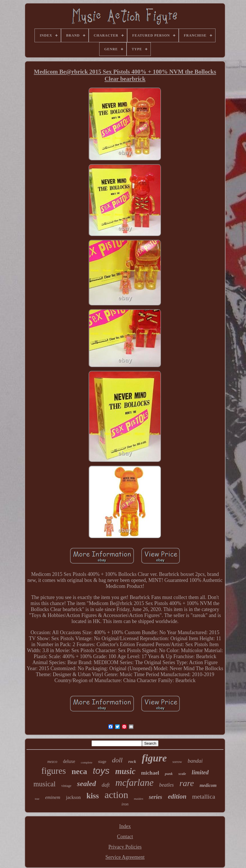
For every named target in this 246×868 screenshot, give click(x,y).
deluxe (69, 761)
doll (117, 760)
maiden (139, 799)
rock (132, 761)
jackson (73, 797)
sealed (86, 784)
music (125, 771)
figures (54, 771)
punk (169, 774)
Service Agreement (125, 857)
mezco (52, 762)
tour (37, 799)
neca (79, 771)
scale (182, 774)
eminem (53, 797)
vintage (66, 786)
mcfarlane (135, 783)
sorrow (177, 762)
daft (106, 785)
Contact (125, 837)
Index (125, 826)
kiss (93, 796)
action (116, 795)
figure (154, 758)
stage (102, 762)
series (155, 797)
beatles (167, 785)
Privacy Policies (125, 847)
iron (125, 804)
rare (187, 783)
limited (200, 772)
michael (150, 773)
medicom (208, 785)
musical (44, 784)
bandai (195, 761)
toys (101, 771)
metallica (204, 796)
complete (87, 762)
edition (177, 796)
